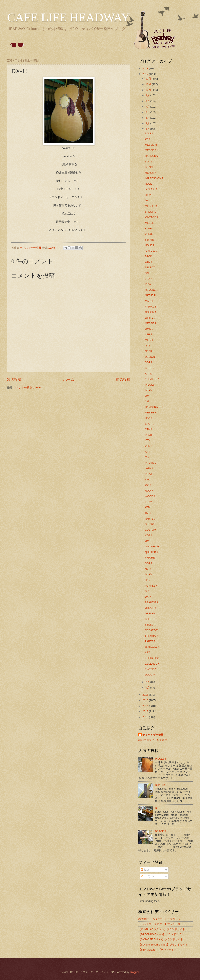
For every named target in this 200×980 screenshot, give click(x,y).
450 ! (148, 485)
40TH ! (149, 468)
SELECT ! (151, 267)
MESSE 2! (151, 206)
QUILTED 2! (152, 546)
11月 (149, 84)
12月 (149, 79)
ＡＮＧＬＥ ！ (154, 189)
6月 (148, 112)
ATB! (148, 507)
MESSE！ (151, 223)
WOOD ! (150, 496)
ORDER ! (150, 608)
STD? (148, 480)
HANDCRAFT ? (154, 407)
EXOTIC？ (151, 669)
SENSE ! (150, 240)
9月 (148, 95)
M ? (147, 457)
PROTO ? (151, 463)
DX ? (148, 597)
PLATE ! (150, 435)
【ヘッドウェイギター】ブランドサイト (162, 924)
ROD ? (149, 491)
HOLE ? (149, 245)
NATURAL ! (152, 295)
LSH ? (148, 334)
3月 (148, 129)
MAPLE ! (150, 301)
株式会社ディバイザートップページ (159, 919)
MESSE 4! (151, 145)
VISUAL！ (151, 307)
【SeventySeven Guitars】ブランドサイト (163, 945)
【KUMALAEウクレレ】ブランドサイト (162, 929)
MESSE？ (151, 413)
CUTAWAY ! (152, 647)
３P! (147, 346)
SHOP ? (150, 368)
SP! (147, 591)
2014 (146, 706)
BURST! (160, 808)
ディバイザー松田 (153, 735)
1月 (148, 688)
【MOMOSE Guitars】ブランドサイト (161, 939)
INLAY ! (149, 390)
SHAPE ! (150, 167)
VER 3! (149, 446)
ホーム (69, 380)
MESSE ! (150, 340)
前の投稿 (123, 380)
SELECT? (151, 625)
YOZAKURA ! (153, 379)
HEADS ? (150, 173)
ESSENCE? (152, 664)
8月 (148, 101)
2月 (148, 682)
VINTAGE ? (152, 217)
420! (147, 139)
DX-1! (148, 200)
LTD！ (148, 440)
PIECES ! (160, 759)
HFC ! (148, 418)
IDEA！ (149, 284)
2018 (146, 69)
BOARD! (160, 785)
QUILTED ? (152, 552)
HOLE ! (149, 184)
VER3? (149, 234)
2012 (146, 717)
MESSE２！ (152, 323)
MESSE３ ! (151, 150)
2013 (146, 711)
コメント (147, 876)
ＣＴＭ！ (150, 374)
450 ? (148, 513)
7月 (148, 107)
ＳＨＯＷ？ (151, 251)
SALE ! (149, 133)
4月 (148, 123)
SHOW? (150, 524)
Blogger (134, 972)
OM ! (148, 396)
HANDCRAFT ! (154, 156)
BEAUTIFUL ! (153, 602)
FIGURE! (150, 558)
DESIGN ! (151, 357)
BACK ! (149, 256)
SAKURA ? (151, 636)
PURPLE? (151, 586)
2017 (146, 74)
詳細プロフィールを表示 (153, 740)
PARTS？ (150, 519)
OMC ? (149, 329)
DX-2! (148, 195)
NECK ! (149, 351)
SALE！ (149, 273)
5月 (148, 118)
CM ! (148, 401)
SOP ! (148, 362)
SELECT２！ (153, 619)
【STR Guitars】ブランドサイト (157, 950)
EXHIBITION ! (153, 658)
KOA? (148, 535)
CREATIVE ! (152, 630)
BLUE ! (149, 229)
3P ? (147, 580)
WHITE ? (150, 318)
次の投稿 (14, 380)
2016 (146, 695)
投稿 (145, 870)
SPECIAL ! (151, 212)
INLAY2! (150, 385)
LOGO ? (150, 675)
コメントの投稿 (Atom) (27, 388)
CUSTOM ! (151, 530)
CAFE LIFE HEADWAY (68, 17)
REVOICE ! (151, 290)
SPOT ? (149, 424)
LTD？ (148, 279)
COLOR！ (151, 312)
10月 (149, 90)
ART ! (148, 452)
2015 (146, 700)
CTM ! (148, 262)
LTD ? (148, 502)
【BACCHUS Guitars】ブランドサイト (161, 934)
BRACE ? (161, 831)
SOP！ (149, 162)
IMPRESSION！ (154, 178)
